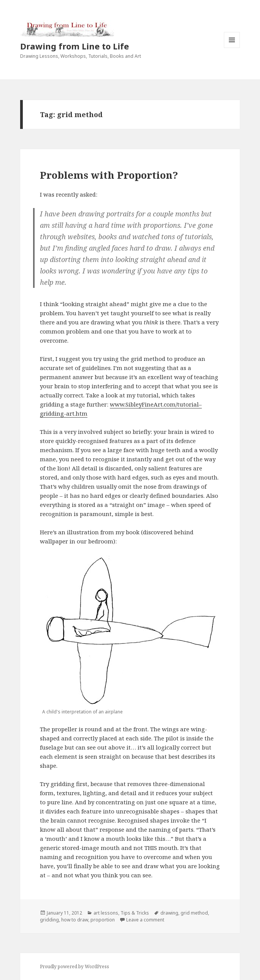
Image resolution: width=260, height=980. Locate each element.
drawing (169, 913)
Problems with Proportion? (109, 175)
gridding (49, 920)
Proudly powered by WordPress (75, 966)
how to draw (75, 920)
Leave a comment (145, 920)
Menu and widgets (232, 48)
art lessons (106, 913)
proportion (103, 920)
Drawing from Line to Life (75, 46)
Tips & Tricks (135, 913)
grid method (194, 913)
